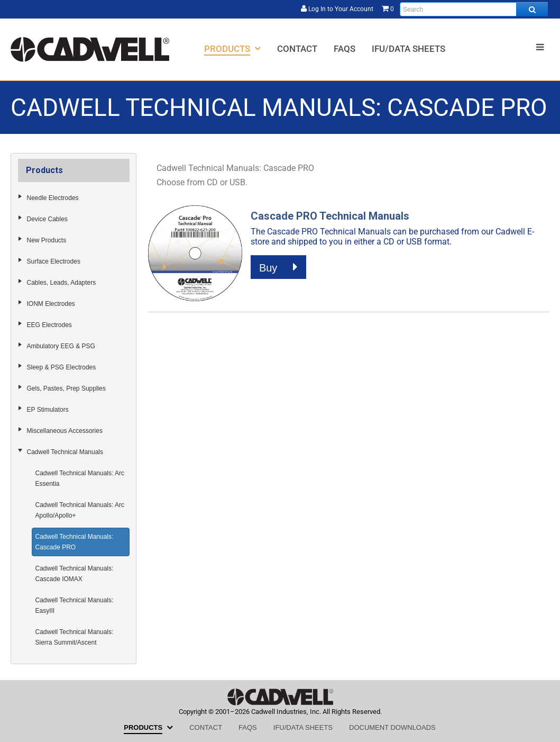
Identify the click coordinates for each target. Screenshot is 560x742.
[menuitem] (232, 48)
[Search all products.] (532, 9)
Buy (278, 267)
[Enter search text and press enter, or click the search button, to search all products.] (474, 9)
